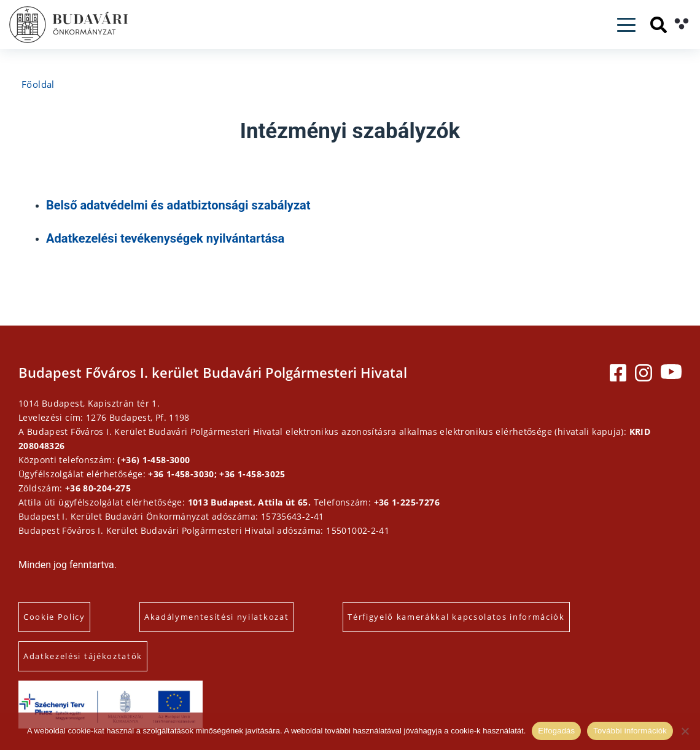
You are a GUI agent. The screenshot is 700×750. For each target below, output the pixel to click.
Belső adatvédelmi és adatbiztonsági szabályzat (178, 205)
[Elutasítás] (685, 731)
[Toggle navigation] (626, 25)
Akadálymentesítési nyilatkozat (216, 617)
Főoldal (38, 84)
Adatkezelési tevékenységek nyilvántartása (165, 238)
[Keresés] (659, 25)
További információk (630, 731)
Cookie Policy (54, 617)
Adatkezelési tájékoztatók (83, 656)
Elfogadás (556, 731)
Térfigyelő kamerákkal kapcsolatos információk (456, 617)
